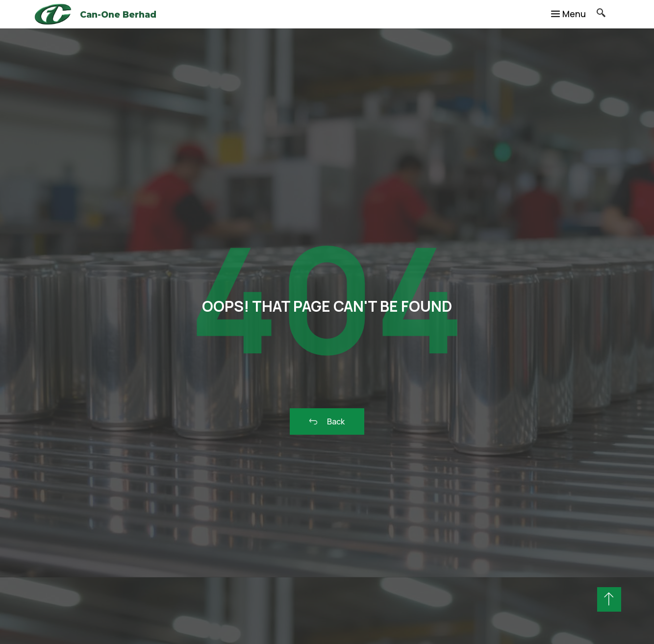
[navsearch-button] (596, 14)
